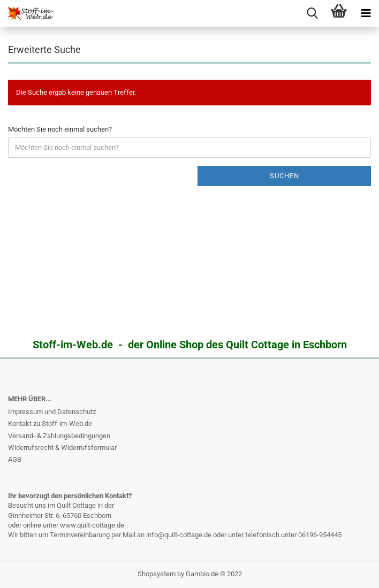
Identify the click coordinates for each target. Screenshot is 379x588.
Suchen (285, 176)
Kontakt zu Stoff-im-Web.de (50, 423)
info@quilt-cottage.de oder (187, 535)
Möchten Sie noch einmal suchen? (60, 129)
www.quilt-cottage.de (92, 525)
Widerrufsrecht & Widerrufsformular (62, 448)
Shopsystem (157, 574)
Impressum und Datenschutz (52, 412)
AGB (15, 459)
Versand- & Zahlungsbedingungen (59, 436)
